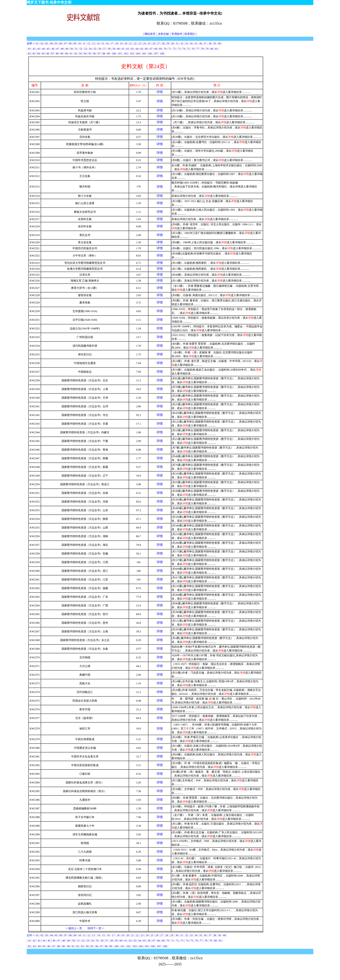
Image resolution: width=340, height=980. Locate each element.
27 (158, 44)
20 (126, 44)
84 (39, 54)
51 (76, 49)
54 (90, 49)
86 (48, 54)
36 (200, 44)
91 (71, 54)
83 (34, 54)
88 (57, 54)
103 (132, 54)
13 (93, 44)
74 (184, 49)
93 (80, 54)
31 (177, 44)
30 (172, 44)
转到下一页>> (96, 928)
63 (132, 49)
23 (140, 44)
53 (86, 49)
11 (84, 44)
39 (215, 44)
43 (39, 49)
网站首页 (149, 34)
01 (38, 44)
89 (62, 54)
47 (57, 49)
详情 (160, 92)
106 (150, 54)
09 (75, 44)
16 (107, 44)
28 (163, 44)
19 (121, 44)
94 (85, 54)
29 (168, 44)
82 (29, 54)
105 (144, 54)
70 (165, 49)
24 (145, 44)
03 (47, 44)
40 (219, 44)
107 (156, 54)
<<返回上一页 (74, 928)
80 (212, 49)
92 (76, 54)
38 (210, 44)
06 (61, 44)
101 (120, 54)
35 (196, 44)
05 (56, 44)
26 (154, 44)
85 (43, 54)
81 (216, 49)
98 (104, 54)
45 (48, 49)
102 (126, 54)
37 (205, 44)
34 (191, 44)
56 (100, 49)
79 (207, 49)
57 (104, 49)
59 (114, 49)
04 (51, 44)
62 (128, 49)
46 (53, 49)
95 (90, 54)
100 (114, 54)
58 (109, 49)
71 (170, 49)
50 (72, 49)
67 (151, 49)
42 (34, 49)
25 (149, 44)
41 (29, 49)
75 (188, 49)
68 (156, 49)
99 (108, 54)
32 (182, 44)
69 (160, 49)
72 (174, 49)
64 (137, 49)
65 (142, 49)
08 (70, 44)
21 (130, 44)
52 (81, 49)
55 (95, 49)
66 (146, 49)
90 (67, 54)
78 (202, 49)
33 (187, 44)
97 (99, 54)
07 (66, 44)
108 (162, 54)
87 (52, 54)
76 (193, 49)
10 (79, 44)
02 (42, 44)
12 (89, 44)
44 (43, 49)
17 (112, 44)
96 (94, 54)
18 (117, 44)
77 (198, 49)
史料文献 (164, 34)
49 (67, 49)
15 (103, 44)
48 (62, 49)
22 (135, 44)
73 (179, 49)
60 (119, 49)
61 (123, 49)
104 (138, 54)
